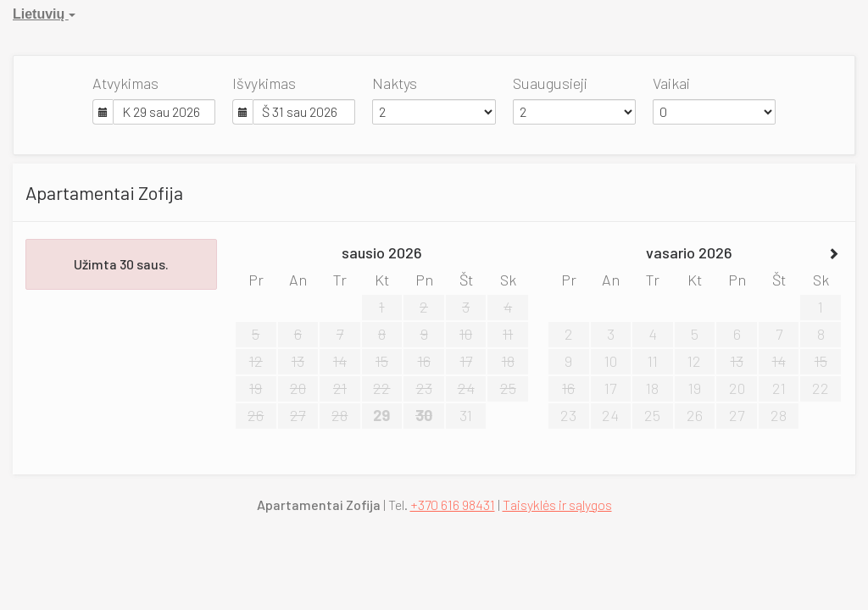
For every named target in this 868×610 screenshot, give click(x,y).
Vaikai (671, 83)
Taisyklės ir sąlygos (557, 505)
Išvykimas (264, 83)
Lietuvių (44, 14)
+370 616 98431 (453, 505)
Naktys (395, 83)
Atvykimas (125, 83)
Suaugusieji (550, 83)
